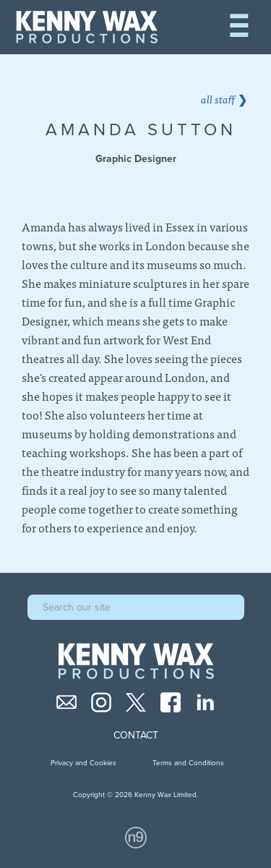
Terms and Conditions (188, 763)
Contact (136, 736)
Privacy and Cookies (83, 763)
